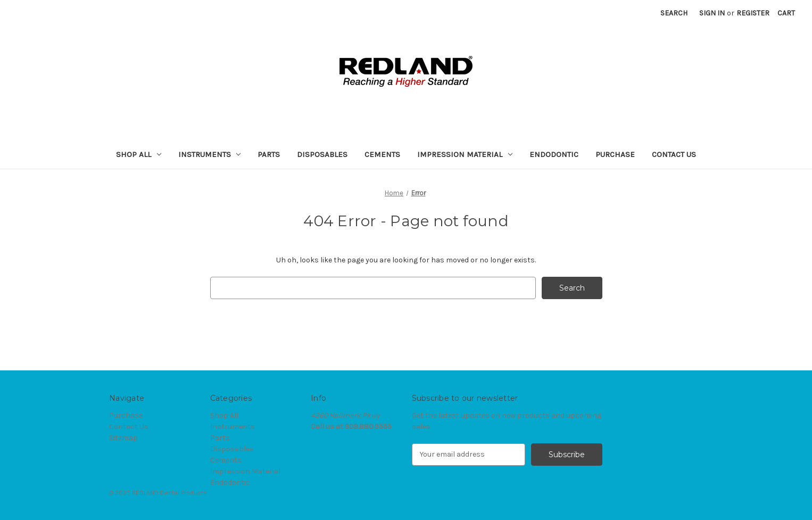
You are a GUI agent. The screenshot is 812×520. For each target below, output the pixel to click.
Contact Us (674, 154)
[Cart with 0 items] (786, 13)
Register (753, 13)
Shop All (139, 154)
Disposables (322, 154)
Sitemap (123, 438)
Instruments (210, 154)
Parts (269, 154)
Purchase (615, 154)
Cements (382, 154)
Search (674, 13)
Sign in (712, 13)
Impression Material (465, 154)
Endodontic (554, 154)
